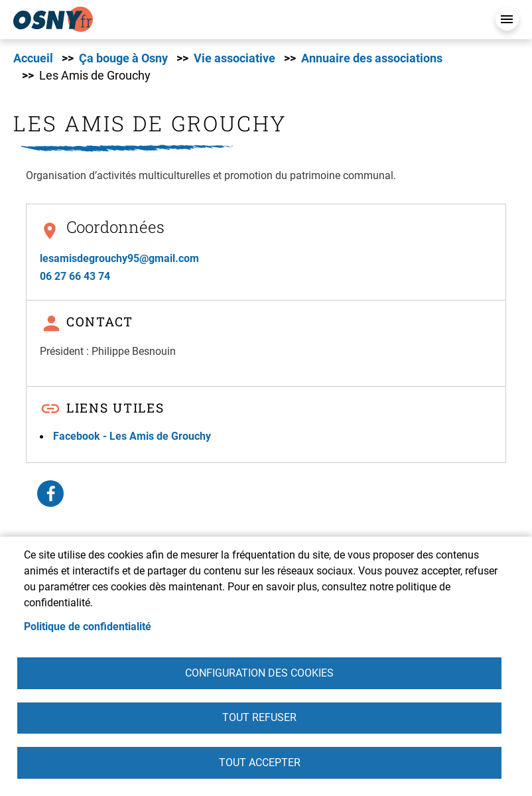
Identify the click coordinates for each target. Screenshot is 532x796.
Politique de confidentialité (88, 626)
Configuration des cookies (259, 672)
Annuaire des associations (372, 58)
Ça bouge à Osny (123, 58)
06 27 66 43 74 (75, 276)
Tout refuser (259, 717)
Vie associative (234, 58)
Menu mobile (507, 19)
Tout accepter (260, 763)
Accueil (33, 58)
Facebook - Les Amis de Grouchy (132, 436)
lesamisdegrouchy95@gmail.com (119, 258)
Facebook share (50, 494)
